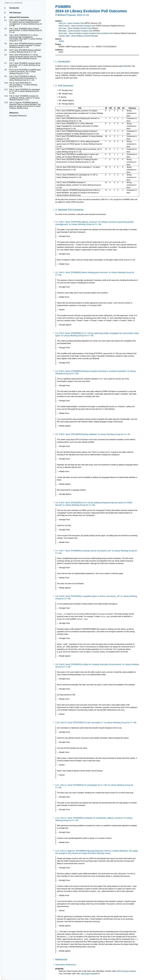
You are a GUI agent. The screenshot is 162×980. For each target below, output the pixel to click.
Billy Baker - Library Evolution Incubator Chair (76, 31)
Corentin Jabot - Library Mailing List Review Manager (78, 36)
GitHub (61, 41)
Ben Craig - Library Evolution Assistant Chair (75, 28)
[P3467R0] (127, 66)
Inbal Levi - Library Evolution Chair (71, 23)
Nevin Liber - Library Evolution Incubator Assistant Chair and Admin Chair (86, 33)
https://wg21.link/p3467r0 (90, 974)
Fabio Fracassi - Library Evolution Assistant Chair (77, 26)
